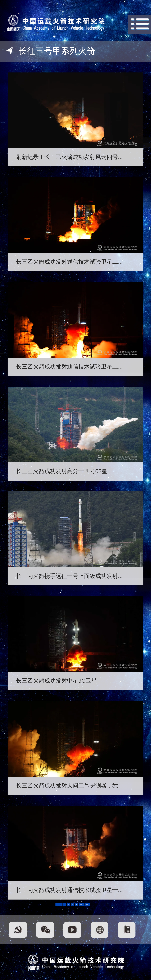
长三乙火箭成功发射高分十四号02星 (62, 471)
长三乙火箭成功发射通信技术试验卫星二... (69, 262)
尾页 (87, 905)
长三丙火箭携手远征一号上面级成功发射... (69, 576)
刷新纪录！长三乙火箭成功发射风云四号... (69, 157)
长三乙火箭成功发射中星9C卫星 (56, 681)
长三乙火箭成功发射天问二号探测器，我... (69, 785)
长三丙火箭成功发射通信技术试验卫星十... (69, 890)
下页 (81, 905)
